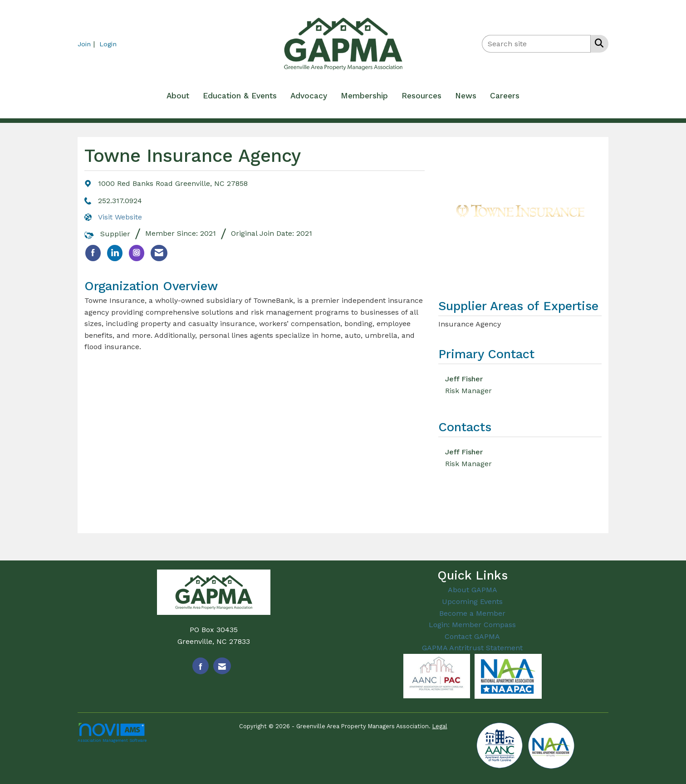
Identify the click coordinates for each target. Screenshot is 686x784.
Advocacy (309, 96)
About (178, 96)
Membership (364, 96)
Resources (421, 96)
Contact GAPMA (472, 636)
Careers (505, 96)
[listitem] (87, 44)
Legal (440, 726)
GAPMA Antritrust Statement (472, 648)
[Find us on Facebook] (201, 666)
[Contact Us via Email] (222, 666)
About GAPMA (473, 590)
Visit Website (120, 217)
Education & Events (240, 96)
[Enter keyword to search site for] (536, 44)
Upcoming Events (472, 601)
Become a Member (472, 613)
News (466, 96)
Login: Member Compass (472, 625)
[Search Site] (597, 43)
